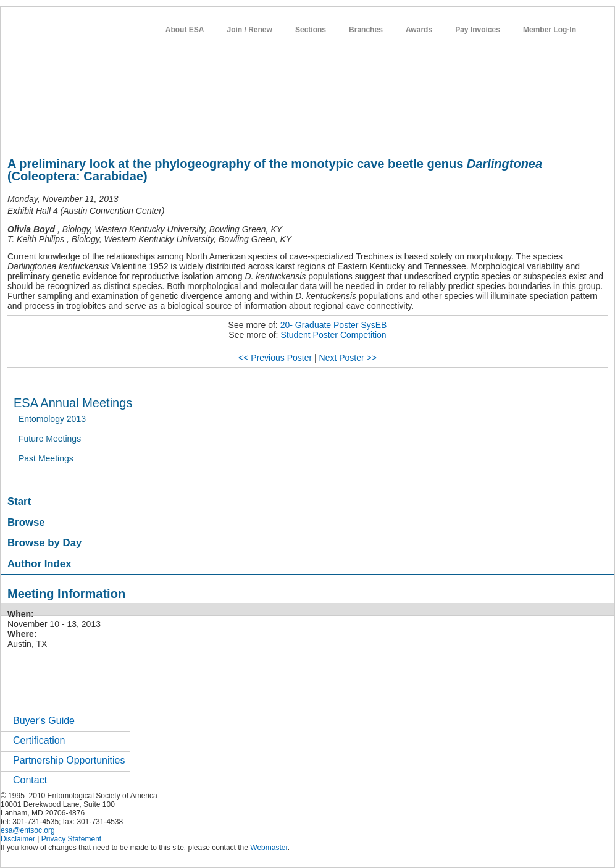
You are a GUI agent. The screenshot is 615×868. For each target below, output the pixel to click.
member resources (145, 132)
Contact (30, 780)
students (370, 132)
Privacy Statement (71, 839)
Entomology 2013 (52, 419)
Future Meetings (50, 439)
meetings (208, 132)
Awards (419, 30)
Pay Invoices (478, 30)
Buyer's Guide (44, 721)
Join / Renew (250, 30)
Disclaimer (18, 839)
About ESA (185, 30)
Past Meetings (46, 458)
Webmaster (269, 848)
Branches (366, 30)
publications (260, 132)
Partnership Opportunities (69, 760)
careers (413, 132)
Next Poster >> (348, 358)
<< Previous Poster (275, 358)
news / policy (319, 132)
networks (456, 132)
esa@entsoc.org (28, 830)
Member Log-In (550, 30)
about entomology (67, 132)
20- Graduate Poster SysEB (334, 325)
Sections (311, 30)
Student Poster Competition (333, 335)
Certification (39, 740)
